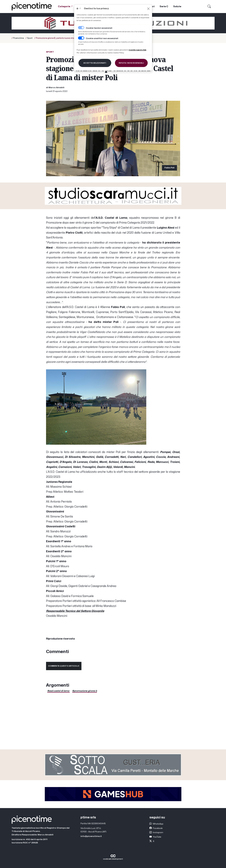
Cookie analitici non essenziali (102, 38)
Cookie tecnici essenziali (99, 28)
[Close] (148, 9)
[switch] (81, 38)
